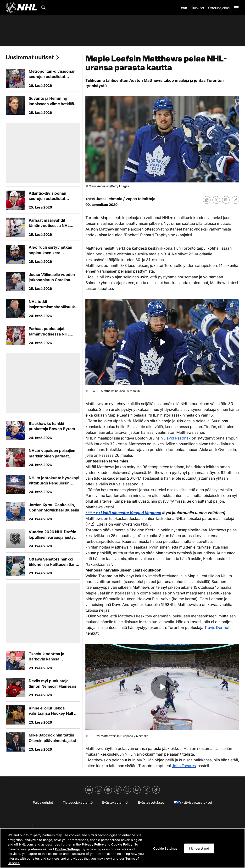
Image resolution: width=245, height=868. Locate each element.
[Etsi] (44, 8)
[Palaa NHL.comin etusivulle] (21, 8)
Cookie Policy (122, 844)
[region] (122, 848)
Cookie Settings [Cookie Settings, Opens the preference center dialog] (165, 848)
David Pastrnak (177, 438)
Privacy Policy (93, 844)
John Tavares (184, 766)
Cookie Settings (67, 849)
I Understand (199, 848)
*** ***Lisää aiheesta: (108, 513)
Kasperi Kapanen (146, 513)
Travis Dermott (217, 627)
